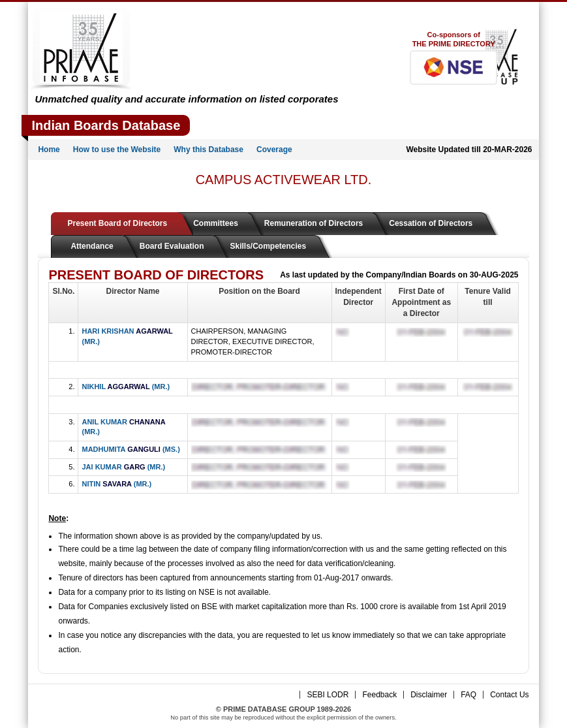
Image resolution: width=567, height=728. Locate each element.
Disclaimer (429, 695)
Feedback (379, 695)
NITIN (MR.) (116, 484)
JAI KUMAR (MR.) (123, 467)
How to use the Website (117, 150)
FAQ (468, 695)
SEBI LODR (328, 695)
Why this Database (208, 150)
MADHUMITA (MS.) (130, 449)
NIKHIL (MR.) (126, 387)
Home (49, 150)
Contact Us (509, 695)
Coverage (274, 150)
